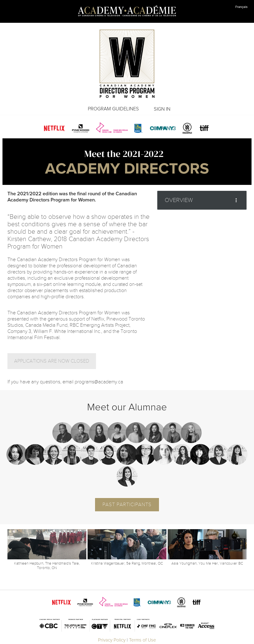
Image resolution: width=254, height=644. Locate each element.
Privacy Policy (112, 640)
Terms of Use (143, 640)
